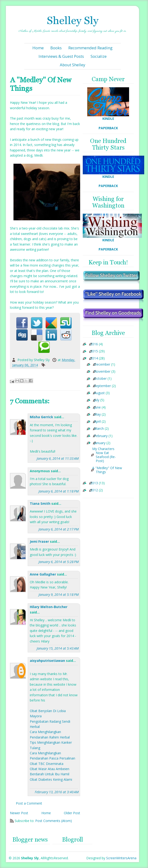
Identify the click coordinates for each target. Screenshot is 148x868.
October (100, 379)
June (97, 407)
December (102, 365)
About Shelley (72, 65)
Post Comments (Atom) (54, 821)
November (102, 372)
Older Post (72, 813)
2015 (94, 351)
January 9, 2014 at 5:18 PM (59, 595)
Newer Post (19, 813)
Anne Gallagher (43, 574)
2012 (94, 490)
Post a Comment (29, 803)
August (99, 393)
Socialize (99, 56)
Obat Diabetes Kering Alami (51, 779)
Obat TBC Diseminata (47, 764)
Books (56, 48)
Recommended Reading (90, 48)
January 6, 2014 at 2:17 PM (59, 529)
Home (38, 48)
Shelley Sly (73, 20)
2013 (94, 483)
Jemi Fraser (39, 541)
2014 (94, 358)
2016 (94, 344)
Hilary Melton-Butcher (49, 607)
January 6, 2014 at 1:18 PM (59, 491)
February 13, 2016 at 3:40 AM (57, 792)
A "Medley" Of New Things (107, 470)
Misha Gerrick (41, 417)
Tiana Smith (40, 503)
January (100, 443)
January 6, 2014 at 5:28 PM (59, 562)
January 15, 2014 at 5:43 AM (58, 648)
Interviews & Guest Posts (61, 56)
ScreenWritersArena (121, 858)
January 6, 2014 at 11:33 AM (58, 458)
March (99, 429)
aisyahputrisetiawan (47, 661)
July (97, 400)
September (102, 386)
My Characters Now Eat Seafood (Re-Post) (104, 455)
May (97, 415)
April (97, 422)
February (101, 436)
